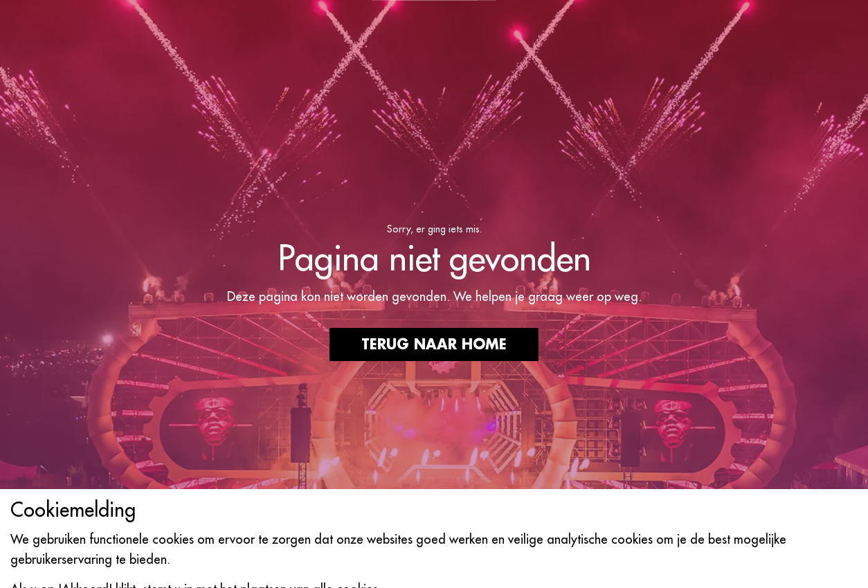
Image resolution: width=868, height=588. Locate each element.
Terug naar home (434, 344)
